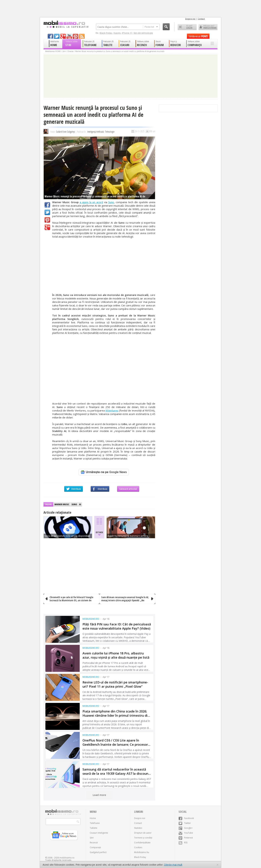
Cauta (166, 27)
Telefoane (95, 823)
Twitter (47, 212)
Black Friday (106, 33)
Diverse (70, 51)
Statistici (138, 828)
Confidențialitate (142, 843)
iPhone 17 (127, 33)
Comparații (95, 847)
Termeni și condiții (143, 838)
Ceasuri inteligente (99, 833)
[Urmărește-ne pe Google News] (104, 472)
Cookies (138, 847)
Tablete (94, 828)
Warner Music (62, 504)
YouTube (186, 833)
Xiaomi (117, 33)
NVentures (112, 410)
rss (82, 36)
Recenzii (94, 843)
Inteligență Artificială (96, 132)
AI (80, 504)
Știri (64, 51)
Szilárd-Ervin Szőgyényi (65, 132)
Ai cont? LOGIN (187, 27)
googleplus (63, 36)
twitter (57, 36)
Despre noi (190, 19)
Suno (111, 202)
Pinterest (47, 220)
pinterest (76, 36)
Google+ (47, 227)
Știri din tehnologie (143, 33)
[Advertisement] (104, 266)
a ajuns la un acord (91, 202)
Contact (201, 19)
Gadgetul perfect (98, 852)
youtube (69, 36)
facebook (50, 36)
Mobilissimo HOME (53, 51)
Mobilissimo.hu (142, 852)
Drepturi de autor (143, 833)
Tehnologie (110, 132)
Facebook (47, 205)
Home (93, 818)
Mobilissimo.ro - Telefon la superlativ (66, 24)
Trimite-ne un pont (198, 36)
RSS (183, 843)
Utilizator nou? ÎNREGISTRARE (208, 27)
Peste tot (151, 27)
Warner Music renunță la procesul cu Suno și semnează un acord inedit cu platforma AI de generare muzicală (120, 51)
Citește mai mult (173, 865)
